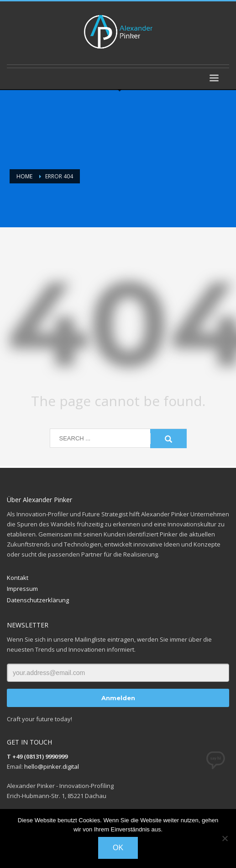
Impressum (22, 589)
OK (118, 848)
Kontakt (18, 578)
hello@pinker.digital (52, 766)
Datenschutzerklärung (38, 600)
